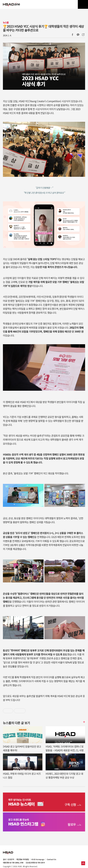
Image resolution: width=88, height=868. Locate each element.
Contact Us (51, 859)
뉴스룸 (6, 22)
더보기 (84, 722)
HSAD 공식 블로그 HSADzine (12, 4)
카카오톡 (78, 35)
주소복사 (83, 35)
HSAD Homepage (38, 859)
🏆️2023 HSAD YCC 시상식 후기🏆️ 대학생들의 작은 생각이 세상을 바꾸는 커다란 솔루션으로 (43, 28)
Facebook (72, 35)
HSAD (8, 850)
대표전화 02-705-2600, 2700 (13, 863)
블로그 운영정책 (8, 859)
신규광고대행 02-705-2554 (35, 863)
